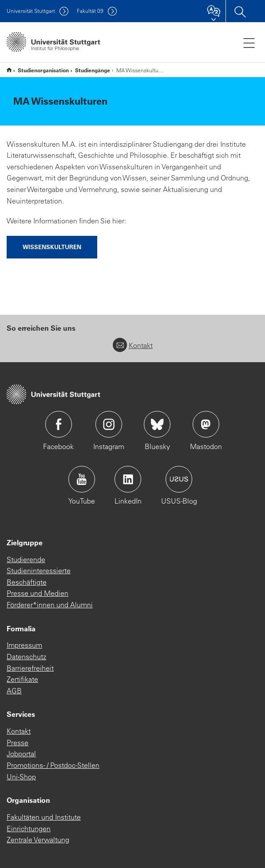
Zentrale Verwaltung (38, 840)
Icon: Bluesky (157, 424)
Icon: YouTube (82, 479)
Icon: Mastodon (206, 424)
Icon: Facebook (59, 424)
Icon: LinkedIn (128, 479)
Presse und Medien (38, 593)
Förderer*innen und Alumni (50, 605)
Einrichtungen (29, 829)
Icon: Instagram (109, 424)
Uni (31, 11)
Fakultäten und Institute (44, 817)
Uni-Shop (21, 777)
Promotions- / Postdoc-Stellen (53, 765)
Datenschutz (26, 657)
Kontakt (133, 345)
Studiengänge (93, 70)
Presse (18, 743)
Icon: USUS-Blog (179, 479)
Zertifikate (22, 679)
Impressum (24, 645)
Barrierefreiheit (30, 668)
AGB (14, 691)
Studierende (26, 559)
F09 (90, 11)
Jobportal (21, 754)
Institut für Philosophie (9, 70)
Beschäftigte (27, 582)
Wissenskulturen (52, 247)
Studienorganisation (43, 70)
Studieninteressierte (39, 571)
